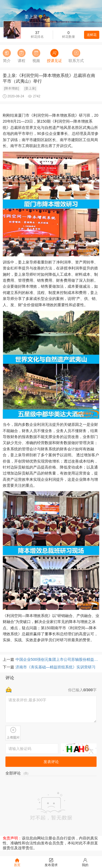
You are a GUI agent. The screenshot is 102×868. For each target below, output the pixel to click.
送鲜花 (92, 35)
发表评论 (51, 762)
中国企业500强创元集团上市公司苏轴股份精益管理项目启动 (57, 659)
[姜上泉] (30, 88)
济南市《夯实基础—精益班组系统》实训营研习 (55, 667)
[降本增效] (12, 88)
